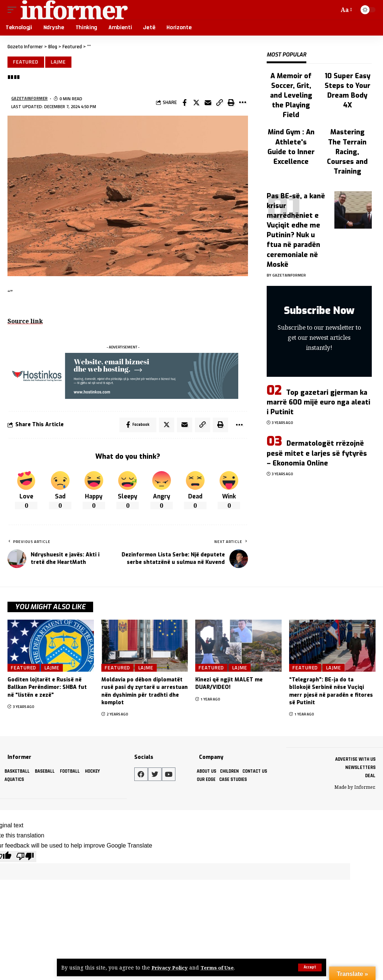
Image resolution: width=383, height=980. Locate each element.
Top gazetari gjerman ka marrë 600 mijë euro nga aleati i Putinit (318, 402)
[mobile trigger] (14, 10)
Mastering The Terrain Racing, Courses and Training (347, 152)
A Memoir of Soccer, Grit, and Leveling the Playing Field (291, 95)
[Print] (231, 103)
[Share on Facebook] (185, 103)
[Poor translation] (25, 857)
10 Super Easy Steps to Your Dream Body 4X (347, 91)
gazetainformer (30, 99)
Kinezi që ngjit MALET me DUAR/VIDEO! (229, 685)
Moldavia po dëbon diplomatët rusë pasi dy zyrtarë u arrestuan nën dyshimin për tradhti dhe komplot (145, 693)
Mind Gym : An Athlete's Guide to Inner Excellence (291, 147)
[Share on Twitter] (196, 103)
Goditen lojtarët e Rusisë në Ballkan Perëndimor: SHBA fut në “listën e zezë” (47, 689)
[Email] (208, 103)
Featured (26, 62)
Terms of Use (219, 967)
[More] (243, 103)
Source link (25, 322)
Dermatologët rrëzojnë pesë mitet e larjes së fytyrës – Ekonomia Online (317, 453)
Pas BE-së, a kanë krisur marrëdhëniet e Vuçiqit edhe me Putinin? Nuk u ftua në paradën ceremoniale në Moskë (296, 230)
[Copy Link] (220, 103)
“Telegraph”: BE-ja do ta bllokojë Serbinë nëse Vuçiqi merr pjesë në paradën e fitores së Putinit (331, 693)
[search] (332, 10)
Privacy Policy (170, 967)
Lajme (59, 62)
